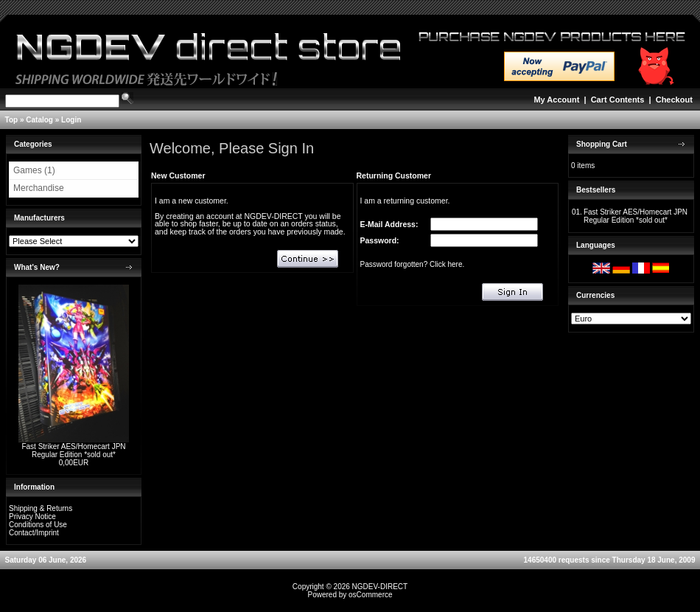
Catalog (39, 120)
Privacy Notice (32, 517)
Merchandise (39, 188)
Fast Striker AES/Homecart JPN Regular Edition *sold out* (73, 451)
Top (12, 120)
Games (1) (34, 170)
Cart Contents (618, 100)
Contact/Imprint (34, 533)
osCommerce (370, 595)
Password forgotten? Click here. (413, 264)
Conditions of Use (38, 525)
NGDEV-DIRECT (380, 587)
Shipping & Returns (41, 508)
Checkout (674, 100)
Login (71, 120)
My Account (556, 100)
